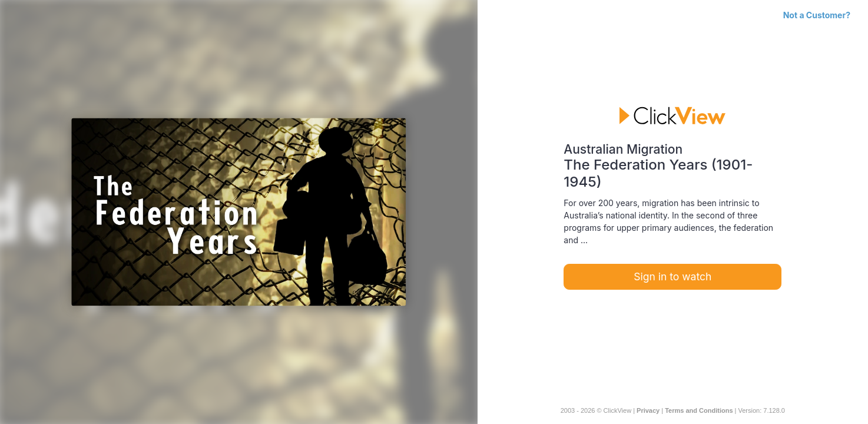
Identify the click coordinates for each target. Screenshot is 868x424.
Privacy (648, 410)
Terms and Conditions (699, 410)
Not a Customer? (817, 15)
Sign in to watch (672, 276)
